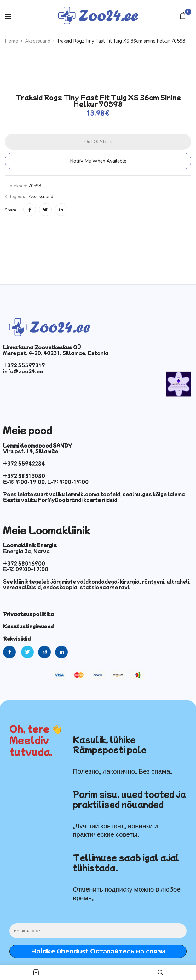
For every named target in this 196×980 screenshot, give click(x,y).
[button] (184, 16)
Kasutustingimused (28, 626)
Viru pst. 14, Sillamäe (31, 451)
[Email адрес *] (98, 931)
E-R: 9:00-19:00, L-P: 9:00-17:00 (46, 482)
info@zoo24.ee (23, 371)
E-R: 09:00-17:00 (26, 569)
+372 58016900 (24, 563)
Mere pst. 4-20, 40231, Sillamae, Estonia (56, 353)
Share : (12, 210)
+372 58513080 (24, 476)
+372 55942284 (24, 463)
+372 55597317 (24, 365)
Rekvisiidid (17, 638)
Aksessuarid (38, 41)
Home (12, 41)
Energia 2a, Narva (26, 551)
